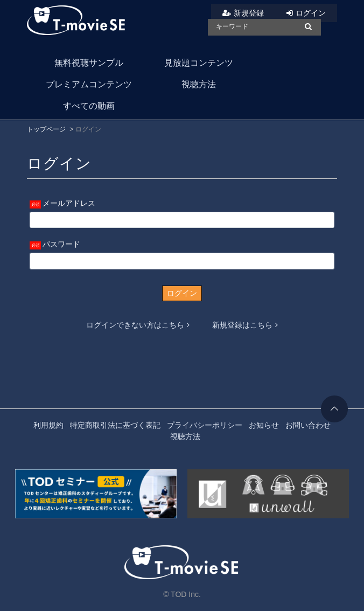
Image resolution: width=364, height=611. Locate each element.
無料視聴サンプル (89, 63)
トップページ (46, 129)
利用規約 (48, 425)
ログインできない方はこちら (138, 325)
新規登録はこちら (245, 325)
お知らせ (264, 425)
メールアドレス (69, 203)
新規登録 (249, 13)
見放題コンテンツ (199, 63)
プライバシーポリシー (205, 425)
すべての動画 (89, 106)
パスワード (61, 244)
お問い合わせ (308, 425)
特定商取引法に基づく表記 (115, 425)
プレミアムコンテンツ (89, 84)
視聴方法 (199, 84)
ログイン (311, 13)
